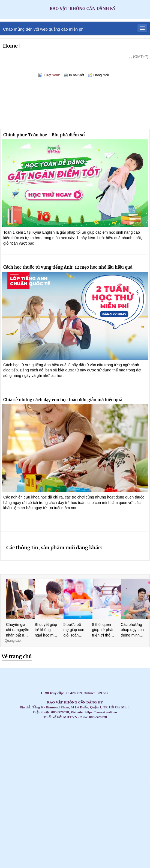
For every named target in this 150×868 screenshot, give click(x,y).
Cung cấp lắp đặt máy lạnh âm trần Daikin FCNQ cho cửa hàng (61, 735)
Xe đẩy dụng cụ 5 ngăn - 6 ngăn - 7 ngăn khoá (134, 809)
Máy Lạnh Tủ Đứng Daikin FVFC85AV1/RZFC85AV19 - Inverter (65, 837)
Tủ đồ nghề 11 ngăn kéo (22, 758)
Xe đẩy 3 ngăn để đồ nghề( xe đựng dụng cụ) (108, 777)
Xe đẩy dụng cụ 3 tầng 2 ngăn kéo (7, 809)
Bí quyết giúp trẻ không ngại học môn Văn (46, 630)
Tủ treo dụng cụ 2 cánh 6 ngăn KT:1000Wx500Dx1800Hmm (29, 842)
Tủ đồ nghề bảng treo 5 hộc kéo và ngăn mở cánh (23, 823)
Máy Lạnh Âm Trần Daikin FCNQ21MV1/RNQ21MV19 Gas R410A (59, 856)
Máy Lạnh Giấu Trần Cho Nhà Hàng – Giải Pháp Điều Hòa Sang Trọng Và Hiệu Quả (34, 767)
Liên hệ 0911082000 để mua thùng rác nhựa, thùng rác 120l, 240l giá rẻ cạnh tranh (54, 777)
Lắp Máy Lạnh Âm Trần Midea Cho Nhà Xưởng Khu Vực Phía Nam (86, 818)
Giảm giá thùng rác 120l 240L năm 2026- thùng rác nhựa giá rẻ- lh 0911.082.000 (97, 781)
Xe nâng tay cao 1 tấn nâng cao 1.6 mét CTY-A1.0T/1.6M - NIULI (125, 804)
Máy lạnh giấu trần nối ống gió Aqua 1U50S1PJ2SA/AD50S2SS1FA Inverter (45, 851)
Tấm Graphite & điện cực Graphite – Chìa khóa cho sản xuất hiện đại (77, 753)
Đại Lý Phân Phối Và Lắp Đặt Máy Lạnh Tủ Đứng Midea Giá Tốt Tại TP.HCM (55, 758)
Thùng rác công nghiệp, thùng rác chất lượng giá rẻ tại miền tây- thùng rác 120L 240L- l (15, 791)
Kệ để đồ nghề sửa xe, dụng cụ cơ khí (50, 781)
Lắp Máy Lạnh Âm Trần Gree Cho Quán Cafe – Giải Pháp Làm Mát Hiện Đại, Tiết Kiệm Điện (23, 856)
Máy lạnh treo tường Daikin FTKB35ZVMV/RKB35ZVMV (90, 777)
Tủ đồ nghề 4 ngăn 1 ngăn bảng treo (94, 767)
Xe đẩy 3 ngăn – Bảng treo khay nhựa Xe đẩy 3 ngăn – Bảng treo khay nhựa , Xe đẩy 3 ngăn (45, 837)
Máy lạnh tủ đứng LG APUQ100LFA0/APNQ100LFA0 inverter (31, 828)
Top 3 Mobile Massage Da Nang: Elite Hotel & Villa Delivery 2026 (18, 744)
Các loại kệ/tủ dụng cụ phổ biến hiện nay (74, 809)
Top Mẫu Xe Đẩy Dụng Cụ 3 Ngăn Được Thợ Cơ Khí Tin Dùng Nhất (35, 837)
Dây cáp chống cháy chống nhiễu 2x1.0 (56, 730)
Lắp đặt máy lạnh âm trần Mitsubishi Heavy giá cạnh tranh (59, 828)
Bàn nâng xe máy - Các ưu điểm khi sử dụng (145, 837)
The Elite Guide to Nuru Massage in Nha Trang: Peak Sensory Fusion (22, 749)
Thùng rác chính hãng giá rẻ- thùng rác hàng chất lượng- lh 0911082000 (63, 786)
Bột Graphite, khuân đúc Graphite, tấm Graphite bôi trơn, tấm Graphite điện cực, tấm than (53, 795)
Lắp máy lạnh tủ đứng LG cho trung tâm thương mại (105, 730)
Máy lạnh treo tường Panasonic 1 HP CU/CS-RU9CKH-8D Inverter (45, 786)
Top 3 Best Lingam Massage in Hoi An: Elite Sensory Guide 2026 (104, 744)
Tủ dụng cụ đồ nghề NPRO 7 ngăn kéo (137, 823)
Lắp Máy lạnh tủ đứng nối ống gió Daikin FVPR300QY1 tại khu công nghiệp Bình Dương (35, 763)
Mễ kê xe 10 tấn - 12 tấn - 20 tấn (63, 809)
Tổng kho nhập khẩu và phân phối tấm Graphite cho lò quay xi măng (7, 758)
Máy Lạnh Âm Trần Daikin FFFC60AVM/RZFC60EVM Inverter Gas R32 (144, 851)
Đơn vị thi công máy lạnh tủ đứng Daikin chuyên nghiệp (104, 851)
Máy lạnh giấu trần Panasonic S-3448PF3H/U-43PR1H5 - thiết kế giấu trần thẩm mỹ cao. (14, 786)
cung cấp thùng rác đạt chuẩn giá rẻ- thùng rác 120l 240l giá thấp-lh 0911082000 (95, 823)
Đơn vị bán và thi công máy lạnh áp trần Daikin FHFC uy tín (14, 763)
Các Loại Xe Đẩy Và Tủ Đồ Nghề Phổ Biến (30, 800)
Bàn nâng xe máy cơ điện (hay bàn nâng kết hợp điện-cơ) (14, 800)
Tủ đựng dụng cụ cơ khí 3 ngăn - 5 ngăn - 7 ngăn (145, 777)
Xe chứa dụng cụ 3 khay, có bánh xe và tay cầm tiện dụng (67, 828)
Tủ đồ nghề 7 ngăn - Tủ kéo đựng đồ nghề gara (141, 786)
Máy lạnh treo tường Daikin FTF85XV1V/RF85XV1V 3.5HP (23, 851)
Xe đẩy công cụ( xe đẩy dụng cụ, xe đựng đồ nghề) (134, 786)
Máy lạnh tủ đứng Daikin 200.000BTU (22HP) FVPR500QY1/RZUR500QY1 (43, 781)
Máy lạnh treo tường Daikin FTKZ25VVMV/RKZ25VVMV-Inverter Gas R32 (100, 809)
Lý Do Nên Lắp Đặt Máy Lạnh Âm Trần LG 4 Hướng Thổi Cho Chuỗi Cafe (129, 823)
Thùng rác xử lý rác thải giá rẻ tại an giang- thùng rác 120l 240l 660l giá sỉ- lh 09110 (97, 842)
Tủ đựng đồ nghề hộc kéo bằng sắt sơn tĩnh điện (130, 832)
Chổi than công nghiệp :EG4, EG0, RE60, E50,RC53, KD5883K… (65, 758)
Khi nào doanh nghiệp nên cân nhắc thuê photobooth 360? (80, 786)
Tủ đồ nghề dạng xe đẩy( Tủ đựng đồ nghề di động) (53, 823)
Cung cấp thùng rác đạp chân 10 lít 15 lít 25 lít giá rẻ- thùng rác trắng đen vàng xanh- (12, 832)
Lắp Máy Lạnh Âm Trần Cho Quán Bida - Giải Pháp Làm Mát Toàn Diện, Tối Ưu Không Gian (72, 846)
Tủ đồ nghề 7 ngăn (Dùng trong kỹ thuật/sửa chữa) (93, 795)
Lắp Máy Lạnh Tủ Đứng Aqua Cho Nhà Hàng (25, 730)
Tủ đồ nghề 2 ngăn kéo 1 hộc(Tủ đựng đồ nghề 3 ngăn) (128, 791)
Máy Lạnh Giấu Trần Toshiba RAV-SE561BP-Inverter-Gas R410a (31, 823)
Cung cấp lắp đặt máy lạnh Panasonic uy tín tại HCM (76, 804)
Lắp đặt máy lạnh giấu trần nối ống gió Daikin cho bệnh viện (136, 791)
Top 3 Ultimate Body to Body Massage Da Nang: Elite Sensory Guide (128, 744)
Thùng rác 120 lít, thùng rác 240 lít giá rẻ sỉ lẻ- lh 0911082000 (32, 772)
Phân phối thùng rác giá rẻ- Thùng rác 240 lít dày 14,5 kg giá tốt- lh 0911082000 (29, 758)
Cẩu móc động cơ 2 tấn (100, 832)
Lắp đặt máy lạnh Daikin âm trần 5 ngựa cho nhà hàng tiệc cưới (129, 735)
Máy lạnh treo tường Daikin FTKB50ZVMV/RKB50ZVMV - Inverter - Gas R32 (103, 846)
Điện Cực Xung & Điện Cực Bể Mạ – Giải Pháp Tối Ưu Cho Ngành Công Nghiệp (36, 777)
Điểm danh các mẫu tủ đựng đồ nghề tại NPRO (105, 814)
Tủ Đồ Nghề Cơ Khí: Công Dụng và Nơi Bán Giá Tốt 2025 (82, 837)
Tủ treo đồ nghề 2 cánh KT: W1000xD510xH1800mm (45, 763)
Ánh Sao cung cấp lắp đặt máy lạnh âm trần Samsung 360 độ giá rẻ (38, 800)
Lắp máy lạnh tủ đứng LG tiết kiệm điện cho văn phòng (140, 730)
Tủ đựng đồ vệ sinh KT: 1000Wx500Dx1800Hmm (20, 832)
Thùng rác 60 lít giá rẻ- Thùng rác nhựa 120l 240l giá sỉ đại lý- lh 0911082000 (86, 814)
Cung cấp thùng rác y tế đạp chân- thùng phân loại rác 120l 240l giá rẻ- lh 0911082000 (95, 851)
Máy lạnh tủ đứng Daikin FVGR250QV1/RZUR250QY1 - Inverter (45, 828)
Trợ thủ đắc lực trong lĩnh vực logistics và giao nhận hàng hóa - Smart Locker (11, 842)
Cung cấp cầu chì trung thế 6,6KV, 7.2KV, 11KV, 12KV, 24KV (116, 767)
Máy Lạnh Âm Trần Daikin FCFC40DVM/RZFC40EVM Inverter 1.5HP (119, 837)
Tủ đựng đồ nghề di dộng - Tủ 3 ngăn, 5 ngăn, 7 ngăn (51, 809)
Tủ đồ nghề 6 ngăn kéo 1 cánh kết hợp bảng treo (107, 749)
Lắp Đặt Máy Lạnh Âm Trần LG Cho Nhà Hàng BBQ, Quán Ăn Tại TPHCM (26, 791)
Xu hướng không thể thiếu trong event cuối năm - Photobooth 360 (123, 781)
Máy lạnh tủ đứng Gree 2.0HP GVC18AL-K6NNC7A (69, 730)
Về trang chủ (17, 656)
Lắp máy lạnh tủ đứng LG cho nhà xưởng (117, 730)
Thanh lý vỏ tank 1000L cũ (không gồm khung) (55, 842)
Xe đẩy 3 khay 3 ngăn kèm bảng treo (71, 832)
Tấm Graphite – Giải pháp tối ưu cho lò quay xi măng (81, 758)
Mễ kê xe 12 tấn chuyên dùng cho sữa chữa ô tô (68, 809)
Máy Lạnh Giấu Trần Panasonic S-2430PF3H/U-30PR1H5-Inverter (35, 791)
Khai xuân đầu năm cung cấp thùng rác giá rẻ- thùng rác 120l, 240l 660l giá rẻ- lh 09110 (9, 777)
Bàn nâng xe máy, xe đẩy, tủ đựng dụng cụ (57, 809)
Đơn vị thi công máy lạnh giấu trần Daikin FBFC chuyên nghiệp (94, 749)
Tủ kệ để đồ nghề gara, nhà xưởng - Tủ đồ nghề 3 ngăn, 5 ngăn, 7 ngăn (57, 818)
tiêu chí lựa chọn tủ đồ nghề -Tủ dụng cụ (68, 777)
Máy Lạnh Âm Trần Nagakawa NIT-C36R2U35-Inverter (39, 832)
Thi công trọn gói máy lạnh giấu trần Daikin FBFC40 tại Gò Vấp (48, 846)
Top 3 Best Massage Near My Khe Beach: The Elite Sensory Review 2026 (111, 739)
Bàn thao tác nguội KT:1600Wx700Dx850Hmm (96, 772)
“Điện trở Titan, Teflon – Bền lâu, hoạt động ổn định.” (133, 804)
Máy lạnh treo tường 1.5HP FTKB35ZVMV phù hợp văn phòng (59, 772)
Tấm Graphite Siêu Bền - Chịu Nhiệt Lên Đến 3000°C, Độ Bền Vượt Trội (119, 823)
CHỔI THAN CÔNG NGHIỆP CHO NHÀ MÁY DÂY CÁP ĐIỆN (76, 772)
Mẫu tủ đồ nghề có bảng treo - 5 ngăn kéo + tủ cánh (50, 791)
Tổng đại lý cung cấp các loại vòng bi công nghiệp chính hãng (88, 758)
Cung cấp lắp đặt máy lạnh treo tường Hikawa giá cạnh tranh (50, 772)
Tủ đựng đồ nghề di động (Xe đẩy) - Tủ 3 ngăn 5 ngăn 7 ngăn (63, 800)
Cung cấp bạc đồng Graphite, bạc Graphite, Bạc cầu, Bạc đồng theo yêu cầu (84, 763)
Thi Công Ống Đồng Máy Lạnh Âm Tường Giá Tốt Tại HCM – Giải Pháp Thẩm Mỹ (96, 753)
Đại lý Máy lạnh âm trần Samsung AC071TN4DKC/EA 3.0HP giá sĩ (46, 758)
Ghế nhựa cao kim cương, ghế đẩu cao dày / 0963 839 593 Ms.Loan (24, 772)
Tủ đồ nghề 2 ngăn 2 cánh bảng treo (90, 772)
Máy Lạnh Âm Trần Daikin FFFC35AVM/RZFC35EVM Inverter (127, 786)
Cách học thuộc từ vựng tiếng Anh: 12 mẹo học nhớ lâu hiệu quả (68, 267)
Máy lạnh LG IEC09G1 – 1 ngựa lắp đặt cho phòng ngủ (131, 795)
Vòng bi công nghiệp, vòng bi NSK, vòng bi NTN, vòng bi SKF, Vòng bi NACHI (22, 800)
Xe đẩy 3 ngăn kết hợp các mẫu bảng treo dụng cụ (4, 730)
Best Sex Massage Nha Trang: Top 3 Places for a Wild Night (13, 739)
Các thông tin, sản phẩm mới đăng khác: (54, 548)
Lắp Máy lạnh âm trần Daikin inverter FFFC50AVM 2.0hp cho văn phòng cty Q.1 (121, 758)
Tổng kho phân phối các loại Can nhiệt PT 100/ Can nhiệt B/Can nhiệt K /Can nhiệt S (119, 814)
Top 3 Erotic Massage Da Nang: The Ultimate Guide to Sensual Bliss (10, 744)
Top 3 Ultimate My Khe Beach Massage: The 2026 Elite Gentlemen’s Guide (44, 744)
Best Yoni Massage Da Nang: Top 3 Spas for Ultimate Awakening (21, 739)
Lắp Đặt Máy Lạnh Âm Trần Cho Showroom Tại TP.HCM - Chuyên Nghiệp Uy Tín (102, 800)
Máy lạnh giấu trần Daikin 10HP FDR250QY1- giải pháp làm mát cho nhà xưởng (115, 749)
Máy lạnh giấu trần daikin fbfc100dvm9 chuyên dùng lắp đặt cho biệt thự (67, 772)
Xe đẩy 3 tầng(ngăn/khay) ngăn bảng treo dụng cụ (30, 809)
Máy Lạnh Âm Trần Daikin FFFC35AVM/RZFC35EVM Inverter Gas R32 (88, 786)
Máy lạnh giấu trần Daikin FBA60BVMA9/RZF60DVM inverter (61, 851)
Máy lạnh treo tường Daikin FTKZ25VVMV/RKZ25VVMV (97, 777)
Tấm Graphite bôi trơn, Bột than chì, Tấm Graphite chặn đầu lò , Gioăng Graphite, (83, 735)
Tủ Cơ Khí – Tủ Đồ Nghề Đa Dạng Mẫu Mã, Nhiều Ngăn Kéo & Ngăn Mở (15, 851)
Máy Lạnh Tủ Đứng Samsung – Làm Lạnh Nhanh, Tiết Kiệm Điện (11, 730)
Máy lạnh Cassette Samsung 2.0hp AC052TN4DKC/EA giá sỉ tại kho (112, 758)
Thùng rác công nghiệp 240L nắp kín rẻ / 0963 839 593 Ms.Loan (7, 772)
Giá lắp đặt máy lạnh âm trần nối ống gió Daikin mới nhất (81, 809)
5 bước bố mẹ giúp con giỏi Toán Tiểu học (74, 630)
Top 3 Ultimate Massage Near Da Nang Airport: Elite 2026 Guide (145, 744)
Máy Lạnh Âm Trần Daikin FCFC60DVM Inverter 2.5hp (144, 791)
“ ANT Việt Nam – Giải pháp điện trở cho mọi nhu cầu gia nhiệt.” (115, 777)
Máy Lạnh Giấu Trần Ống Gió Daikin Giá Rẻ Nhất (31, 730)
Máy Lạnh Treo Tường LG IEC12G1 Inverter (45, 832)
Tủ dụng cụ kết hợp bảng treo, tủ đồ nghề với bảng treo (76, 749)
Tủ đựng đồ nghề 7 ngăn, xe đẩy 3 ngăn (58, 832)
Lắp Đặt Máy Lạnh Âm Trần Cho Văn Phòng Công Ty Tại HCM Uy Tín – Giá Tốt (101, 735)
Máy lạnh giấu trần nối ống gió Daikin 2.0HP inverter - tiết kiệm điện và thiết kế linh (26, 786)
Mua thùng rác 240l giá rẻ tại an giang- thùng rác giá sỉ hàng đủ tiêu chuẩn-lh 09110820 (39, 739)
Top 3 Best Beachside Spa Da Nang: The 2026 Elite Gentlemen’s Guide (86, 744)
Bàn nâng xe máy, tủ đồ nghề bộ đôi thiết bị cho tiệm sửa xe (36, 851)
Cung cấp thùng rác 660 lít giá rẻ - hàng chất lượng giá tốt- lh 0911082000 (80, 767)
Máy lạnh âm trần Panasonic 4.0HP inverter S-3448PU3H (96, 828)
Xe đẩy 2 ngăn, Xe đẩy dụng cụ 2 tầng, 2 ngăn (6, 818)
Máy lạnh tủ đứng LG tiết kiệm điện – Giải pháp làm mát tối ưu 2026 (37, 735)
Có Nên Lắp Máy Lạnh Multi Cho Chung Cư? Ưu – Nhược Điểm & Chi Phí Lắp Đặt (34, 818)
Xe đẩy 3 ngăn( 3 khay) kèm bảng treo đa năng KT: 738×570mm (17, 814)
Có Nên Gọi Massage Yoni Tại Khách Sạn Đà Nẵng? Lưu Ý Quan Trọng (39, 749)
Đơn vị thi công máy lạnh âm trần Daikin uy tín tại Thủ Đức (128, 851)
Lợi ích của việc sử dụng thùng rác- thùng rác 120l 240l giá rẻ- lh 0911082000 (126, 809)
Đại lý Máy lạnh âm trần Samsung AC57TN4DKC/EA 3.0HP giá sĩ (73, 758)
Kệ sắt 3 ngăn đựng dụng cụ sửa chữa (104, 818)
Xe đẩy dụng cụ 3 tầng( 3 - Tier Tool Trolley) (83, 832)
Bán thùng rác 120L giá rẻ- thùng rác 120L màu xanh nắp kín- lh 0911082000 (114, 832)
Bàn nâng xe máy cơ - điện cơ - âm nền (111, 814)
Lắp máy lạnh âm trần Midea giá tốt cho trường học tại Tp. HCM (75, 828)
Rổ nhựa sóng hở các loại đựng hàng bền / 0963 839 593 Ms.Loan (133, 767)
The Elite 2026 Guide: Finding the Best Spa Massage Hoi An (120, 744)
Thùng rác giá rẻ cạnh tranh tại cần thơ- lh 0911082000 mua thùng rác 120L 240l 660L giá (24, 763)
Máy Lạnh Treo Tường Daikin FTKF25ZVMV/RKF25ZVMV (75, 777)
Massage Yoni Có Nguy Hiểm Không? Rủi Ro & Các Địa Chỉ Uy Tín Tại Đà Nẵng (49, 749)
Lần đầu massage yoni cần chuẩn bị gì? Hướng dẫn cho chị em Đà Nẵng (22, 753)
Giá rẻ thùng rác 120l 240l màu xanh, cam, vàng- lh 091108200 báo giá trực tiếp (67, 753)
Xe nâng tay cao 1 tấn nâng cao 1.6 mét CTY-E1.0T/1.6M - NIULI (106, 804)
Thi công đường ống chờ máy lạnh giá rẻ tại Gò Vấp (37, 842)
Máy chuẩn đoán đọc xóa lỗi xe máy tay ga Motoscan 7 (49, 818)
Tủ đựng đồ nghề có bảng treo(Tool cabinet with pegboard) (145, 795)
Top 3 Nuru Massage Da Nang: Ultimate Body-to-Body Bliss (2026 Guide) (86, 753)
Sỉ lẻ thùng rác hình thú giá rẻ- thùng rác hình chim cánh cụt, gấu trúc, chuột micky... (113, 763)
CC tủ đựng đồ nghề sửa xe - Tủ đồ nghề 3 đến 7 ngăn (81, 842)
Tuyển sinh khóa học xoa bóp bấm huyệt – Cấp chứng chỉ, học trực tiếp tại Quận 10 (78, 781)
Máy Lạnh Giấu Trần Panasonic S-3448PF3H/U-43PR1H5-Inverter (8, 781)
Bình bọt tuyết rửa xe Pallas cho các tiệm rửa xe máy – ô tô (54, 851)
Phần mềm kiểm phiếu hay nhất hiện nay (62, 781)
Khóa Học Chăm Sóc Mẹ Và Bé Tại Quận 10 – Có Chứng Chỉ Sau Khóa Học (24, 767)
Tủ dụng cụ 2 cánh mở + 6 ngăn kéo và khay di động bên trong (120, 851)
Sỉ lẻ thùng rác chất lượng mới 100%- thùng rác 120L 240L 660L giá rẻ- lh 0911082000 (86, 730)
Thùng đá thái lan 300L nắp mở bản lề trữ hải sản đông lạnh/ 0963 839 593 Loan (124, 763)
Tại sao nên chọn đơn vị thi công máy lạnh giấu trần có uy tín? (72, 786)
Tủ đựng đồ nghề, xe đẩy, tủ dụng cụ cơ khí (56, 781)
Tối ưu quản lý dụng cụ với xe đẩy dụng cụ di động (69, 781)
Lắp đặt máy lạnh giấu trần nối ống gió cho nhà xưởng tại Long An (125, 749)
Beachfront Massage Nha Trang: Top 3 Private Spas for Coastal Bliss (85, 739)
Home (10, 46)
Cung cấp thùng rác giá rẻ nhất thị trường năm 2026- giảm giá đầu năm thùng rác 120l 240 (53, 800)
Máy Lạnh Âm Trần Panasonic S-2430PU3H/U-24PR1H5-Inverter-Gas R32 (62, 842)
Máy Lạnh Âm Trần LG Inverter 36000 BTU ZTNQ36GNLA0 (109, 767)
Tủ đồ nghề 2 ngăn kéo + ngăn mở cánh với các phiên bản (43, 814)
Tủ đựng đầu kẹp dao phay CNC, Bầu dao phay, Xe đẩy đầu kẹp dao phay (110, 809)
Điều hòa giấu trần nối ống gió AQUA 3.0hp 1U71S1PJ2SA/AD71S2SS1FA (142, 763)
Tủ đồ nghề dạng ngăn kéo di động (146, 800)
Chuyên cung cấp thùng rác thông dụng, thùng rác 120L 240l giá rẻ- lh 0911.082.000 (96, 818)
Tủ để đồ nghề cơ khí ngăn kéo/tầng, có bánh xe (122, 800)
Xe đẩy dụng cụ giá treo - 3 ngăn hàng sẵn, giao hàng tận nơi (139, 800)
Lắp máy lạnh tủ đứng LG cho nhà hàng (112, 730)
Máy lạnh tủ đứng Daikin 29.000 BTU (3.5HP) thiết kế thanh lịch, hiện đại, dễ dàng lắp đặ (127, 772)
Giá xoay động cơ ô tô (133, 828)
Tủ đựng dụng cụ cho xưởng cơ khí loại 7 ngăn (69, 851)
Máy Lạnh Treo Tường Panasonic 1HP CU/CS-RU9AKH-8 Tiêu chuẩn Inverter (76, 818)
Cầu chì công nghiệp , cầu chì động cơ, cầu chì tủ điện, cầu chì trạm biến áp (41, 772)
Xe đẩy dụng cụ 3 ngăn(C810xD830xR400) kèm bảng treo (86, 851)
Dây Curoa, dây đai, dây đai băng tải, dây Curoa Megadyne (69, 804)
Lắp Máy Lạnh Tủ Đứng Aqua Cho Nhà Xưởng (19, 730)
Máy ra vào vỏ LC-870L (88, 837)
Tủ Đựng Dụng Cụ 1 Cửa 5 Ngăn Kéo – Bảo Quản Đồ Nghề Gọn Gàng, (10, 846)
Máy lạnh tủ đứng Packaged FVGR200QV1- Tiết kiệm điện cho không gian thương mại (113, 800)
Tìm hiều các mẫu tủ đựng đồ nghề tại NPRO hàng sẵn (136, 851)
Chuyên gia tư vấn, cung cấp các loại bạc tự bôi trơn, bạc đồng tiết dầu (84, 749)
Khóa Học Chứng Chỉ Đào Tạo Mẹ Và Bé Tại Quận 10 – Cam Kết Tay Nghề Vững (25, 777)
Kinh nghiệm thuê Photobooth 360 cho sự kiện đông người (132, 781)
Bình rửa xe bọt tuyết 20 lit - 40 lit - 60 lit (62, 804)
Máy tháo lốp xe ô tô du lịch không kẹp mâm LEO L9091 (61, 767)
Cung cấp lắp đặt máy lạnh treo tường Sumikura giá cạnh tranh (58, 739)
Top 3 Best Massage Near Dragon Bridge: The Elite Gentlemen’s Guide (140, 739)
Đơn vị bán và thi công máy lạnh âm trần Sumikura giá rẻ (38, 758)
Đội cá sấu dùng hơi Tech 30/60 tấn (29, 851)
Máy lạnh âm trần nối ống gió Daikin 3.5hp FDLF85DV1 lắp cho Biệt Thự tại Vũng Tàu (141, 758)
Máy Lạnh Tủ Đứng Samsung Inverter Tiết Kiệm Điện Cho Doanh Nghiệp (97, 730)
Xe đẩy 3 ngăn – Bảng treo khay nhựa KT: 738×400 (90, 832)
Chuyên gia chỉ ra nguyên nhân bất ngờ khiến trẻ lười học (18, 630)
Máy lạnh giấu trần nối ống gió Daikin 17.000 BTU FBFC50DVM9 (22, 828)
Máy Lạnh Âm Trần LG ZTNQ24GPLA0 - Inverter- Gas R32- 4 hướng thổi (12, 856)
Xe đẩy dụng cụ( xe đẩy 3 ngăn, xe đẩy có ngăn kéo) (28, 804)
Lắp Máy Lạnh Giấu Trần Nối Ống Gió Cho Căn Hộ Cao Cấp (28, 832)
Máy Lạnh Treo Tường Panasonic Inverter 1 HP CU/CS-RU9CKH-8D (49, 730)
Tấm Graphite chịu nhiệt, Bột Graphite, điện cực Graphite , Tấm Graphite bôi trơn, (111, 828)
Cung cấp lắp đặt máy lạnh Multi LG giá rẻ (44, 795)
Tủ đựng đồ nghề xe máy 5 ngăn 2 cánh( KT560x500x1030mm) (101, 837)
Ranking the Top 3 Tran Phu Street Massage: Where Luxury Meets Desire (112, 744)
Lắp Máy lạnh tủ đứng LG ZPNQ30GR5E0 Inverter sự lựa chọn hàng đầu (19, 837)
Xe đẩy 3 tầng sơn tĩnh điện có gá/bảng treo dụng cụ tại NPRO (65, 791)
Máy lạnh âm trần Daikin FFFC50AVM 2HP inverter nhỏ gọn (31, 795)
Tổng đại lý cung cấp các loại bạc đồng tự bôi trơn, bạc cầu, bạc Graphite (110, 837)
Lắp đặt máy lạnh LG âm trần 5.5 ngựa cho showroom (92, 735)
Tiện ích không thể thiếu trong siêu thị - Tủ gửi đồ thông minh (128, 837)
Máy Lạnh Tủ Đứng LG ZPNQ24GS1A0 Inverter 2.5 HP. (6, 851)
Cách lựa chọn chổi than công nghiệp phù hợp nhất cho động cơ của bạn (22, 809)
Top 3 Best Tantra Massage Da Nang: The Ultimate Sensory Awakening (137, 744)
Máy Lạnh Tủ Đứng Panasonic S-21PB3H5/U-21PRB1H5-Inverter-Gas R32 (24, 818)
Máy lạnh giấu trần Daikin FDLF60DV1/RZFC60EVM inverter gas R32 (16, 823)
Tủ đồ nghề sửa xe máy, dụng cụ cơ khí (138, 781)
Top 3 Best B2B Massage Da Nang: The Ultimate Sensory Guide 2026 (78, 744)
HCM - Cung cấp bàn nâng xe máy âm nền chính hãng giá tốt (9, 814)
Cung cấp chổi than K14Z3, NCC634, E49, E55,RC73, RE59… (82, 777)
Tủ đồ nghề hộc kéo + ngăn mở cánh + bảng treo (123, 832)
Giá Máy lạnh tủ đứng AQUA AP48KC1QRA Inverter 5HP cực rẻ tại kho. (56, 837)
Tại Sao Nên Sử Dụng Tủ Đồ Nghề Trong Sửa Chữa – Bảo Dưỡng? (20, 846)
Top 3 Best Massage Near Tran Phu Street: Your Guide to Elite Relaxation (95, 744)
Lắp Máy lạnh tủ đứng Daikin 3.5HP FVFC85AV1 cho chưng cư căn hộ (9, 837)
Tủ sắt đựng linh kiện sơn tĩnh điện (94, 814)
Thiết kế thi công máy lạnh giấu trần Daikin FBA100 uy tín (106, 832)
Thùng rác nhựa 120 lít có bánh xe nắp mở (99, 814)
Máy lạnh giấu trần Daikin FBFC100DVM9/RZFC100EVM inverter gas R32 (72, 842)
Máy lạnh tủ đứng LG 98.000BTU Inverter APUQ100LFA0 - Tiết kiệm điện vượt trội (81, 800)
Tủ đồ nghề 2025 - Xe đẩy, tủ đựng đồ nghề (52, 828)
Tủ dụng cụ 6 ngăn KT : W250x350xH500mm (53, 735)
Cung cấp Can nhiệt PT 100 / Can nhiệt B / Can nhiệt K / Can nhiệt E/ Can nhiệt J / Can (140, 753)
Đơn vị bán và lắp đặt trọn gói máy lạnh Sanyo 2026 (105, 753)
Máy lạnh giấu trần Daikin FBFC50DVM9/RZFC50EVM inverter (34, 781)
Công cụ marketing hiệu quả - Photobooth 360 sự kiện (116, 781)
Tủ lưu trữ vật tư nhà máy (103, 777)
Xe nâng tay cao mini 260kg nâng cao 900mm (91, 804)
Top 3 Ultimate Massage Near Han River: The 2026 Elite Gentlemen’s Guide (26, 744)
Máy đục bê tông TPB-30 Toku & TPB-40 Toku (42, 856)
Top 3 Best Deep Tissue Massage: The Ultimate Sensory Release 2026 (61, 744)
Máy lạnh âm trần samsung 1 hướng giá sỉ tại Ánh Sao (111, 823)
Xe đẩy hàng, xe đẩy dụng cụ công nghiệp (75, 735)
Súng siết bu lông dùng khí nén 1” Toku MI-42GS (89, 828)
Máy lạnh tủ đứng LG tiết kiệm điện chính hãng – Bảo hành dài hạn (5, 735)
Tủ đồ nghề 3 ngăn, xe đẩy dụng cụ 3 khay (38, 828)
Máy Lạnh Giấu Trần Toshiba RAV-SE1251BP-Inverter (43, 791)
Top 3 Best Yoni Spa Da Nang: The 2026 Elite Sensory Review (53, 744)
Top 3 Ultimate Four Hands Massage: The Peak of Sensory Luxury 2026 (35, 744)
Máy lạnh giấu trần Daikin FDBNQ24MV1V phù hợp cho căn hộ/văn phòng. (142, 804)
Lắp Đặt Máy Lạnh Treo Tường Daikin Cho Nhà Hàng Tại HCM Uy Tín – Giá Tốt (57, 753)
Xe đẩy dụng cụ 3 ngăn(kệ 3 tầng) (99, 795)
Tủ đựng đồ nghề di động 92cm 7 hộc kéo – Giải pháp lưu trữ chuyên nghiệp (14, 818)
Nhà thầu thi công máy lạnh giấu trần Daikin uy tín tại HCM (71, 800)
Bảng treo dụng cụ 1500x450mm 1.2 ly (136, 832)
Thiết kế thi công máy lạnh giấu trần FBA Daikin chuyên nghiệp (139, 818)
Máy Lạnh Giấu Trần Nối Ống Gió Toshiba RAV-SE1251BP (133, 763)
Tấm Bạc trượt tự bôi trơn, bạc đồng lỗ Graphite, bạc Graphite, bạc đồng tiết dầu (46, 842)
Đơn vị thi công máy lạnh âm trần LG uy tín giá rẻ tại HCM (142, 832)
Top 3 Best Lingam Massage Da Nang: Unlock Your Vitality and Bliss (30, 749)
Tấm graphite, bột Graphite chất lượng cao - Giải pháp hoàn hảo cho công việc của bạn (96, 763)
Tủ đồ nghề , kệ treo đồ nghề (77, 763)
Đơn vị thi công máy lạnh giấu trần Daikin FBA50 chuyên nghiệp (66, 814)
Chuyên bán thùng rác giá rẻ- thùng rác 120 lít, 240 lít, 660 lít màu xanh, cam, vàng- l (97, 758)
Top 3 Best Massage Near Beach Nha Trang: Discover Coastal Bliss (103, 739)
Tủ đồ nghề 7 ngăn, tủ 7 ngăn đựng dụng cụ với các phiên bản (52, 814)
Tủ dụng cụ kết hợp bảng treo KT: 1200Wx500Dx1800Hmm (71, 763)
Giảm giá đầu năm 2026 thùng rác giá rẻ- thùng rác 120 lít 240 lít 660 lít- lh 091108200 (116, 804)
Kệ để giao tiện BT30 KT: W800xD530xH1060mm (132, 842)
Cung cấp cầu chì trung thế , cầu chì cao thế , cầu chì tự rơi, (6, 763)
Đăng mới (101, 75)
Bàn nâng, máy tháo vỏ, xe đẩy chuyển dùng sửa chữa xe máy (112, 753)
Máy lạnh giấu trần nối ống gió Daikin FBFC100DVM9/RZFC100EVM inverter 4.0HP (91, 809)
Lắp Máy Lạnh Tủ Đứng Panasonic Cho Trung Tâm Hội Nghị (132, 730)
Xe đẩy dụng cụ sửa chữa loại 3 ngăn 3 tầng (36, 809)
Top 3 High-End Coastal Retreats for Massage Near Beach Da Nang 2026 (16, 758)
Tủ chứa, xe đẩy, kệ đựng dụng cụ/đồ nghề (62, 777)
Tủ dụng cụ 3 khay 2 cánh (34, 832)
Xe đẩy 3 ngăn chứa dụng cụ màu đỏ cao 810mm (9, 795)
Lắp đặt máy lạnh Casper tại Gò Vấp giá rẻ (57, 749)
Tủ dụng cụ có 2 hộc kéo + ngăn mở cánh (4, 832)
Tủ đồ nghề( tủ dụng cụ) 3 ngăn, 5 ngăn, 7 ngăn (104, 823)
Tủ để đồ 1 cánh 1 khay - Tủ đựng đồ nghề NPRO (56, 846)
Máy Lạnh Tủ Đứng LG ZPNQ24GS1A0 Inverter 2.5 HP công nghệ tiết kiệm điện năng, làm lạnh (139, 772)
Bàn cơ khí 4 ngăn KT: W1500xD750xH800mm (144, 781)
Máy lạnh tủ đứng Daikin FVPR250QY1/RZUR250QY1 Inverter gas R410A (67, 818)
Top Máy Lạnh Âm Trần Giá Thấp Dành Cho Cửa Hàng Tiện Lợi (100, 767)
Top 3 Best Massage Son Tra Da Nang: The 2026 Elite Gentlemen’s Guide (94, 739)
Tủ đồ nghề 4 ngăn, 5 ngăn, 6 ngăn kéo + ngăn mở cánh (13, 809)
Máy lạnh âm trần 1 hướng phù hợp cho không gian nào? (43, 809)
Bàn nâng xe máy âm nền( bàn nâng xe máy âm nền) (138, 795)
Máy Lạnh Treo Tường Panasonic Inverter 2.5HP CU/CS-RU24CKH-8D (101, 786)
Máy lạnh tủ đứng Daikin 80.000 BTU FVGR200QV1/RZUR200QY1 (83, 804)
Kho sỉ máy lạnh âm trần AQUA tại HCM (17, 777)
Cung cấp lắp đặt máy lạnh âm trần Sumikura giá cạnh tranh (124, 730)
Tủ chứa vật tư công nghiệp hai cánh (43, 818)
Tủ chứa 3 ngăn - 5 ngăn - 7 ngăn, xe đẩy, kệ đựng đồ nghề (88, 781)
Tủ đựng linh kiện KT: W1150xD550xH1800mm (74, 814)
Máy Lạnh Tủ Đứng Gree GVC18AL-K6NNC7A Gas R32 (13, 735)
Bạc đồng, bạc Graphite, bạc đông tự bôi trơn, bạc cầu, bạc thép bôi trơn (39, 846)
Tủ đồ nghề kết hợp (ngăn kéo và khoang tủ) (10, 804)
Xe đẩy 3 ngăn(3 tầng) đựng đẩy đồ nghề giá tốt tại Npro (111, 795)
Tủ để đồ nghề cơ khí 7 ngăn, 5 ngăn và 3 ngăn (24, 795)
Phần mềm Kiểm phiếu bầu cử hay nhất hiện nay (45, 777)
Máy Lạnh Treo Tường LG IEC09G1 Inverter (104, 795)
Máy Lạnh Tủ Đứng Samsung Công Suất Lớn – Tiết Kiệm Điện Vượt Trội (40, 730)
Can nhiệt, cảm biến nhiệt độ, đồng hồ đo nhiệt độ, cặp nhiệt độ (46, 735)
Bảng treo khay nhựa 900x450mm (137, 814)
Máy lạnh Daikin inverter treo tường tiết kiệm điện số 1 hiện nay (47, 753)
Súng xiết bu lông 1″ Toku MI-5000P (122, 777)
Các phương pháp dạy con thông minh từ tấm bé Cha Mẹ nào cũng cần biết (132, 630)
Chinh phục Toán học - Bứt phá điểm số (44, 135)
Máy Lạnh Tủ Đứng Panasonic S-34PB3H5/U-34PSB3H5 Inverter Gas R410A (68, 823)
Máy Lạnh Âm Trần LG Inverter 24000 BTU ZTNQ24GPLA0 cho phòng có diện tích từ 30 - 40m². (73, 795)
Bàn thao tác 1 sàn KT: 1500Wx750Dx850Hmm (100, 749)
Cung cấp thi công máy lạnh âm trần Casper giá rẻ (52, 832)
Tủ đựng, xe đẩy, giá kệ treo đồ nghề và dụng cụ (63, 846)
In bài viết (76, 75)
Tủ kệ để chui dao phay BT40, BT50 (79, 814)
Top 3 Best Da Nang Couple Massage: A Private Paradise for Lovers (69, 744)
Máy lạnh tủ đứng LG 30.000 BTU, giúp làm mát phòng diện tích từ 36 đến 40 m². (84, 795)
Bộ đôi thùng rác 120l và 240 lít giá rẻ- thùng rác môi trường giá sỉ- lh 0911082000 (13, 828)
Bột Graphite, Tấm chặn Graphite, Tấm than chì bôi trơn (69, 735)
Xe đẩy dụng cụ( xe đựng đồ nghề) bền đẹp (59, 814)
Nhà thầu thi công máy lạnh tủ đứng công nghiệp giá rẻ (125, 842)
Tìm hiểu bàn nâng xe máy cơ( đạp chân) (118, 809)
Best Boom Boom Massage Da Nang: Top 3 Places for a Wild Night (29, 739)
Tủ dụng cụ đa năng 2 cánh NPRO (45, 800)
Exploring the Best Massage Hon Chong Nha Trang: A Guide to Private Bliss (120, 739)
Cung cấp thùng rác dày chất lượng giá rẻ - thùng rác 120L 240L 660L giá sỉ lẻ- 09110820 (119, 735)
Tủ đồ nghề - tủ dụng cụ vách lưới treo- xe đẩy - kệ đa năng (45, 823)
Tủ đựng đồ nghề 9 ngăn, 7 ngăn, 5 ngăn (103, 828)
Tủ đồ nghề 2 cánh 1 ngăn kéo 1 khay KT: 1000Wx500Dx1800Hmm (5, 791)
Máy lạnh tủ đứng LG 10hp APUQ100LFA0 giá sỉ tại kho (52, 763)
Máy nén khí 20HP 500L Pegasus (94, 786)
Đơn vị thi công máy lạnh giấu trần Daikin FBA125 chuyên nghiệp (15, 772)
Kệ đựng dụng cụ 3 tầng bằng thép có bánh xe (56, 804)
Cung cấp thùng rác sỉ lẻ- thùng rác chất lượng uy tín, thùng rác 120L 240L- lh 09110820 (66, 749)
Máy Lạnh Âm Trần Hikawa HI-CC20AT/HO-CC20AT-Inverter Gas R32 (107, 842)
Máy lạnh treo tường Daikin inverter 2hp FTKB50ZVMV (83, 828)
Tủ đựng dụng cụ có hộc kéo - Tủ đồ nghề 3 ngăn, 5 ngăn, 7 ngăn (54, 786)
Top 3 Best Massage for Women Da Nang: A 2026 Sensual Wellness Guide (76, 739)
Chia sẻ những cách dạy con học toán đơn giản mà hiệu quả (63, 400)
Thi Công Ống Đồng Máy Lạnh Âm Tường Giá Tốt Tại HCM (120, 753)
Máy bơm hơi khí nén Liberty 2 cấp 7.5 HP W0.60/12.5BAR (104, 791)
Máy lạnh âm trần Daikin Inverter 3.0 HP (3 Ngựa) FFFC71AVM (124, 767)
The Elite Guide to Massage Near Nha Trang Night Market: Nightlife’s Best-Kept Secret (130, 739)
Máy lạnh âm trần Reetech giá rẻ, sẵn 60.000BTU (39, 753)
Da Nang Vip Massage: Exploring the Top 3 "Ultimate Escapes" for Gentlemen (49, 739)
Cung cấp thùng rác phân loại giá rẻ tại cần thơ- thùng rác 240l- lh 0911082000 (93, 846)
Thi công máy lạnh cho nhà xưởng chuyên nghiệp (110, 735)
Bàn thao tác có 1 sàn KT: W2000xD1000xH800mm (105, 763)
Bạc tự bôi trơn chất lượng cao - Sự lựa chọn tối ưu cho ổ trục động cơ (14, 767)
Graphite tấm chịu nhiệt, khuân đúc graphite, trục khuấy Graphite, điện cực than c (70, 767)
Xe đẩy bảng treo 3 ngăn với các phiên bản (38, 823)
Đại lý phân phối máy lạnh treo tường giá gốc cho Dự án (84, 772)
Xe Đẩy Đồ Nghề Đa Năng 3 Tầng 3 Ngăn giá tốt (60, 823)
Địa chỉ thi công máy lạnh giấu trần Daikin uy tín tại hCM (93, 837)
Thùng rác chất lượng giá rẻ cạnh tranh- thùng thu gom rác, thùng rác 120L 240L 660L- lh (130, 777)
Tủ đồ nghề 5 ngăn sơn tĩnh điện (105, 758)
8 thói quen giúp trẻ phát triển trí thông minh (103, 630)
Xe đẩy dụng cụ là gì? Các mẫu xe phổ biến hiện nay (57, 791)
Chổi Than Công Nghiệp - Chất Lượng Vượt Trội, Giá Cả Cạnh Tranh (67, 739)
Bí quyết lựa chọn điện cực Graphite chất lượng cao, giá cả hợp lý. (134, 749)
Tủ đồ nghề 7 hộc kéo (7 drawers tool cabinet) (27, 837)
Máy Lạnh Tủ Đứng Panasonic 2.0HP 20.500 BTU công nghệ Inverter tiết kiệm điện (104, 772)
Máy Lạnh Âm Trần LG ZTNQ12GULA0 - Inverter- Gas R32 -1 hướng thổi (137, 837)
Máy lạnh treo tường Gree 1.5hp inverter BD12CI (62, 730)
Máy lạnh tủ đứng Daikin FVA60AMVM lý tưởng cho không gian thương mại (130, 814)
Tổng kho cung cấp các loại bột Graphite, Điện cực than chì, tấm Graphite (107, 781)
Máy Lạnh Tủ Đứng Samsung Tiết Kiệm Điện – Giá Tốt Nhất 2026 (76, 730)
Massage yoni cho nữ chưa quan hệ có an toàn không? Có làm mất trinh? (31, 753)
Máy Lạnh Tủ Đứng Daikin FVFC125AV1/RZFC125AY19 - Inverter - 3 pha (83, 846)
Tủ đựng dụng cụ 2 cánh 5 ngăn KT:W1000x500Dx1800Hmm (4, 828)
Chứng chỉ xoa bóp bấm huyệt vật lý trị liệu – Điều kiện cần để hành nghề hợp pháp (95, 791)
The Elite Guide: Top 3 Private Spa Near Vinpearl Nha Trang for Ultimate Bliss (13, 749)
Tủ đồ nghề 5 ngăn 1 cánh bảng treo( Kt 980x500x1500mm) (26, 781)
